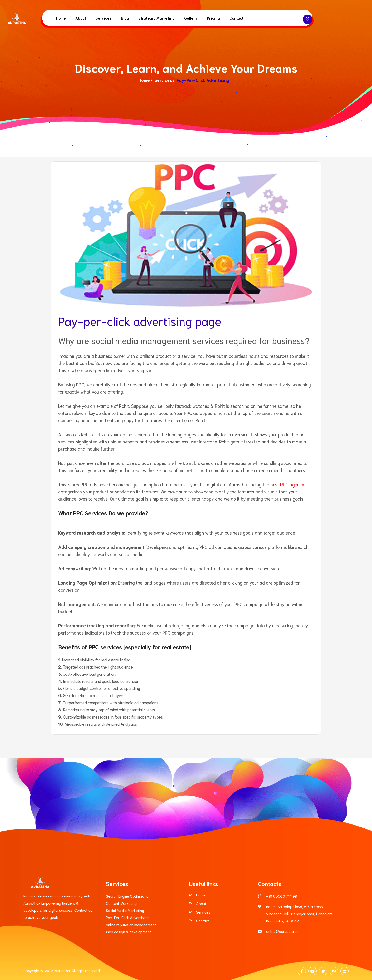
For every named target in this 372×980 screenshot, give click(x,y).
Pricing (213, 18)
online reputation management (131, 924)
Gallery (191, 18)
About (81, 18)
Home (61, 18)
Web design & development (128, 932)
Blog (125, 18)
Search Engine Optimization (128, 896)
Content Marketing (121, 903)
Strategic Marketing (157, 18)
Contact (236, 18)
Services (104, 18)
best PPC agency (287, 484)
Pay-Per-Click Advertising (127, 917)
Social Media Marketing (125, 910)
